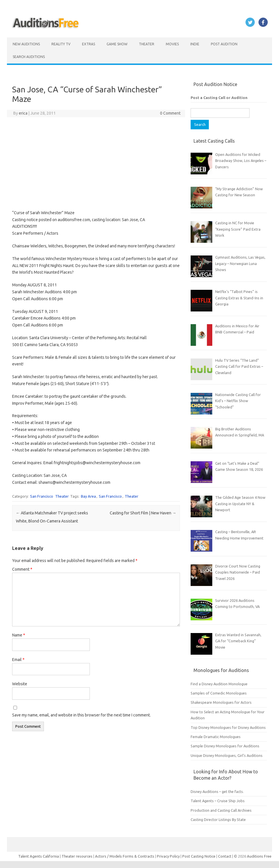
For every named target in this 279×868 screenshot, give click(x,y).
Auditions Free (259, 856)
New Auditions (26, 44)
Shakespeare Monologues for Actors (221, 702)
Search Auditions (29, 57)
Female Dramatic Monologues (216, 737)
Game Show (117, 44)
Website (20, 684)
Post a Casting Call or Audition (219, 98)
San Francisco (42, 496)
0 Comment (170, 113)
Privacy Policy (169, 856)
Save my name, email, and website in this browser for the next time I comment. (81, 715)
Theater (147, 44)
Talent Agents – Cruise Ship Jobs (218, 801)
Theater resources (77, 856)
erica (23, 113)
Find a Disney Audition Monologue (219, 684)
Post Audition (224, 44)
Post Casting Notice (199, 856)
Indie (195, 44)
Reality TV (61, 44)
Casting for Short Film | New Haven (143, 513)
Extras (89, 44)
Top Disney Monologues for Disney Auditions (228, 727)
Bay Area (88, 496)
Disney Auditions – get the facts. (217, 792)
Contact (225, 856)
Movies (172, 44)
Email (18, 660)
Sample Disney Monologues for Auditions (225, 746)
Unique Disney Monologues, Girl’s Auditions (227, 755)
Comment (22, 569)
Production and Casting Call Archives (221, 810)
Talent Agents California (39, 856)
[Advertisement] (96, 163)
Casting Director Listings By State (218, 820)
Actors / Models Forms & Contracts (125, 856)
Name (19, 635)
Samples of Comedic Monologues (219, 693)
